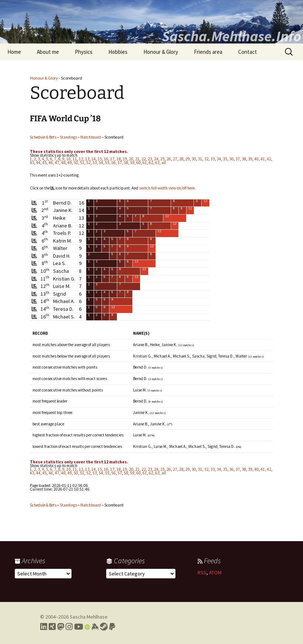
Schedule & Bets (43, 137)
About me (48, 52)
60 (139, 163)
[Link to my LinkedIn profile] (44, 627)
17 (112, 159)
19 (125, 159)
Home (14, 52)
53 (95, 163)
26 (169, 159)
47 (57, 163)
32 (206, 159)
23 (150, 159)
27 (175, 159)
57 (120, 163)
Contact (248, 52)
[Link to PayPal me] (112, 627)
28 (181, 159)
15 (100, 159)
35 (225, 159)
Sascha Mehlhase (89, 617)
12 (81, 159)
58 (126, 163)
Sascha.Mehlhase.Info (231, 36)
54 (101, 163)
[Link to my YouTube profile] (79, 627)
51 (82, 163)
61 (145, 163)
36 (231, 159)
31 (200, 159)
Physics (84, 52)
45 (45, 163)
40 (257, 159)
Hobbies (118, 52)
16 (106, 159)
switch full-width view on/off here (167, 188)
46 (51, 163)
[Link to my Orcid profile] (87, 627)
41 (263, 159)
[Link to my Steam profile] (104, 627)
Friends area (208, 52)
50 (76, 163)
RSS (202, 572)
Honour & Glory (161, 52)
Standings (68, 137)
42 (269, 159)
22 (144, 159)
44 (38, 163)
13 (87, 159)
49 (70, 163)
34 (219, 159)
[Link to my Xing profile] (52, 627)
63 (157, 163)
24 (156, 159)
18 (119, 159)
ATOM (215, 572)
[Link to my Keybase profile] (95, 627)
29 (188, 159)
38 (244, 159)
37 (238, 159)
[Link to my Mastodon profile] (61, 627)
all (164, 163)
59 (132, 163)
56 (114, 163)
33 (213, 159)
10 (69, 159)
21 (137, 159)
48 (63, 163)
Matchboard (91, 137)
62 (151, 163)
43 (32, 163)
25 (163, 159)
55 (107, 163)
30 (194, 159)
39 (250, 159)
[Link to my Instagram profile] (69, 627)
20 (131, 159)
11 (75, 159)
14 (94, 159)
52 (88, 163)
